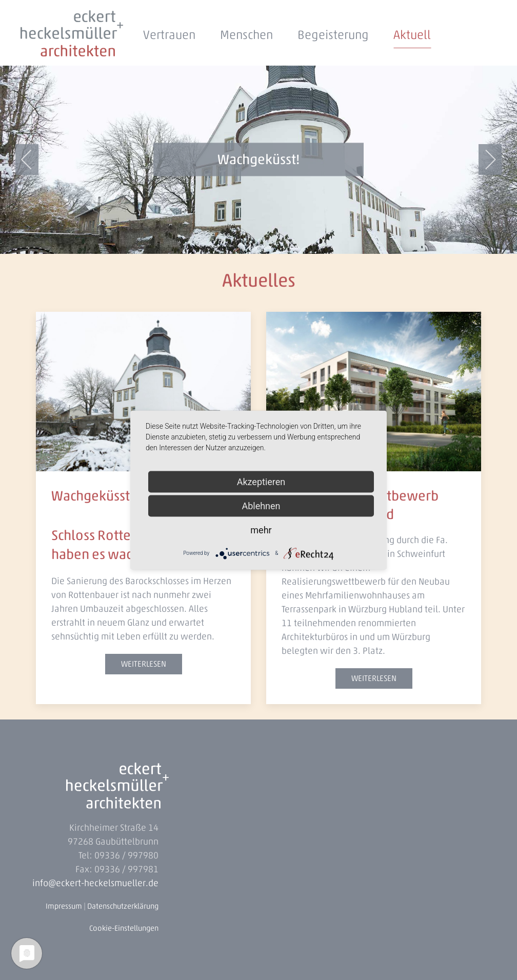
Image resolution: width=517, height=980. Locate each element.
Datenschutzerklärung (123, 906)
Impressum (64, 906)
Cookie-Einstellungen (124, 928)
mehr (261, 529)
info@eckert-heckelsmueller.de (95, 883)
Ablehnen (261, 505)
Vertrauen (169, 35)
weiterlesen (144, 664)
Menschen (246, 35)
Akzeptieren (261, 481)
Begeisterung (333, 35)
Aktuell (412, 35)
